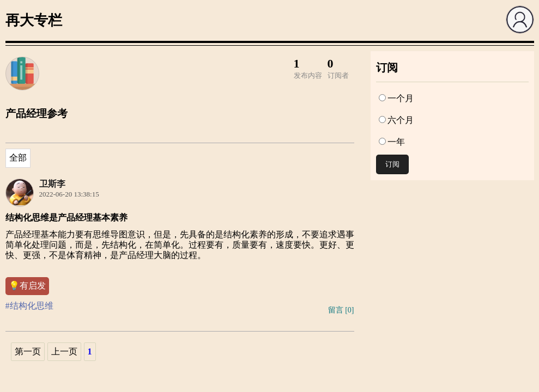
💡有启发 (27, 286)
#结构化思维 (29, 306)
